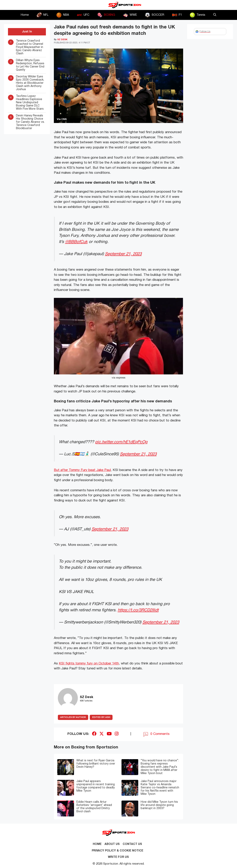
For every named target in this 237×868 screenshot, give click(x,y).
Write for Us (118, 857)
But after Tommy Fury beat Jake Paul (82, 470)
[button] (215, 15)
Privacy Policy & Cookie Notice (118, 851)
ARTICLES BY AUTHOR (73, 717)
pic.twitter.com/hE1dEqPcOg (121, 442)
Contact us (132, 844)
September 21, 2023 (123, 254)
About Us (112, 844)
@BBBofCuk (76, 242)
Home (25, 15)
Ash (101, 717)
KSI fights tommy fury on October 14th (89, 664)
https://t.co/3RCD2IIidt (138, 610)
